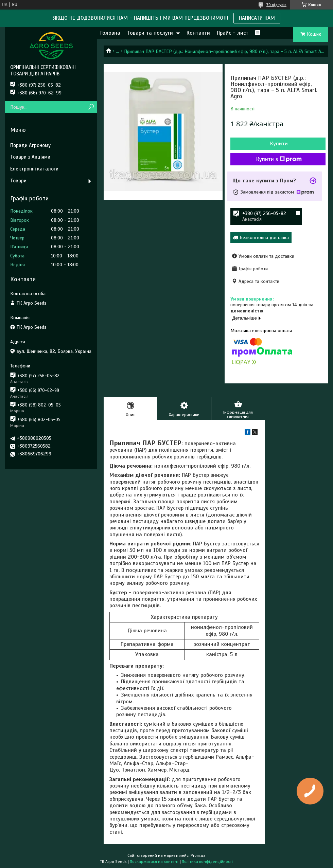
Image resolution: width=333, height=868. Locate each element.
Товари (18, 181)
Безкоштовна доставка (264, 238)
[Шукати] (91, 107)
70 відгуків (276, 5)
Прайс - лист (233, 33)
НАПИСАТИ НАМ (257, 18)
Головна (110, 33)
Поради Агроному (30, 145)
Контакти (198, 33)
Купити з (279, 159)
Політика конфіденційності (207, 862)
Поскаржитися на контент (154, 862)
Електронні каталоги (34, 169)
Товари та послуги (150, 33)
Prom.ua (198, 855)
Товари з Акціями (30, 157)
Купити (279, 144)
